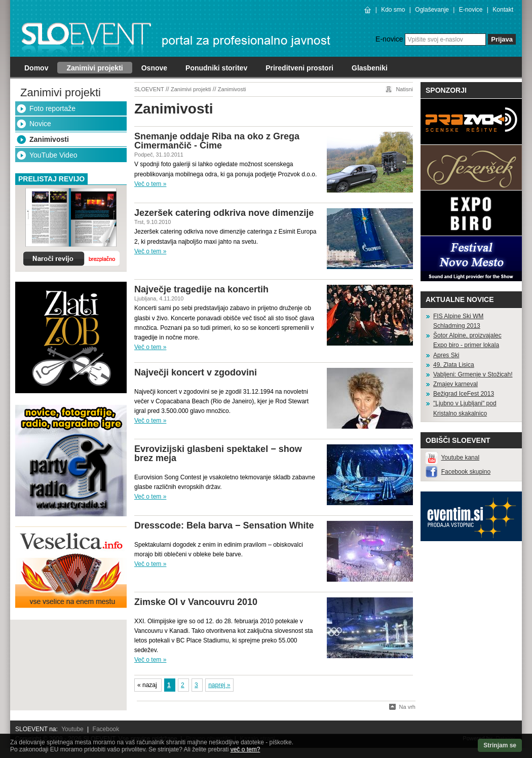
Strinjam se (500, 745)
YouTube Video (53, 155)
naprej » (219, 685)
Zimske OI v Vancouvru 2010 (196, 602)
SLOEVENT (149, 89)
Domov (36, 68)
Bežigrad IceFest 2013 (464, 394)
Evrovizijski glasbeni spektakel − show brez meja (218, 453)
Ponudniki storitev (216, 68)
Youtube (72, 729)
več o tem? (245, 749)
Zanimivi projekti (94, 68)
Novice (40, 124)
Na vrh (407, 707)
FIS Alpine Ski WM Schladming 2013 (458, 321)
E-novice (471, 10)
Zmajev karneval (455, 384)
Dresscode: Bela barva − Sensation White (224, 525)
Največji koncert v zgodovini (196, 372)
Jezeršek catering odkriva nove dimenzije (224, 213)
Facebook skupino (466, 472)
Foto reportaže (52, 108)
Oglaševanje (432, 10)
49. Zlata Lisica (454, 365)
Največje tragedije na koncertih (201, 289)
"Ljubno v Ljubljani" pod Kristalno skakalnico (465, 408)
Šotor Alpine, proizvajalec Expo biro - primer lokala (467, 340)
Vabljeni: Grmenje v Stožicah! (473, 374)
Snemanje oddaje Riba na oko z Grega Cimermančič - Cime (217, 141)
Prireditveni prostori (299, 68)
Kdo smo (393, 10)
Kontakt (503, 10)
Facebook (106, 729)
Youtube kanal (460, 458)
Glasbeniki (370, 68)
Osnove (154, 68)
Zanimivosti (49, 139)
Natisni (404, 89)
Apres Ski (446, 355)
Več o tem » (150, 184)
